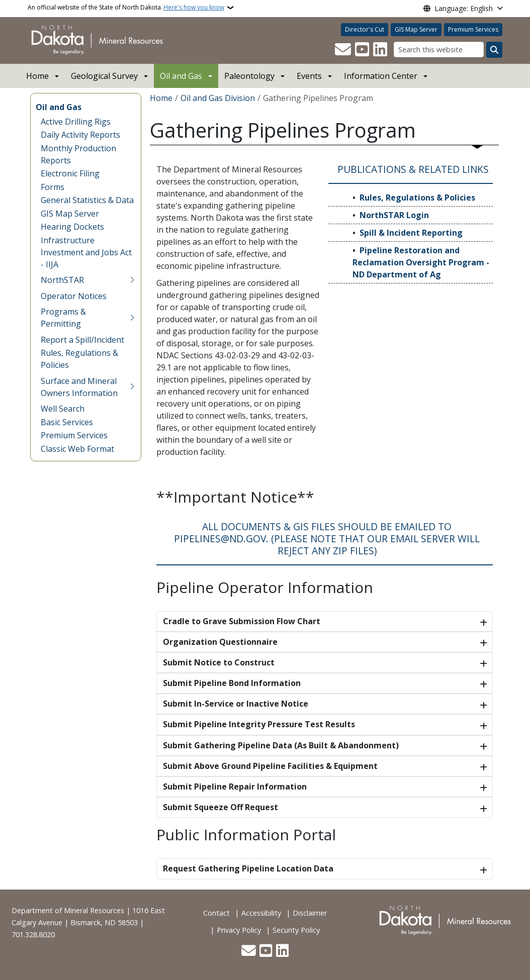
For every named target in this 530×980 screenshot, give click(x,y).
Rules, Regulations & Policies (417, 198)
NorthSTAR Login (394, 215)
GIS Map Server (416, 29)
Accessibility (261, 913)
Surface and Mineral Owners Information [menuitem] (79, 387)
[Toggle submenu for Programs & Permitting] (132, 318)
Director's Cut (365, 29)
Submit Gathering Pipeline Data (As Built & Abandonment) (281, 745)
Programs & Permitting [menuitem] (63, 318)
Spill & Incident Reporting (411, 233)
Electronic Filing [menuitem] (70, 173)
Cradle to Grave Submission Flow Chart (242, 621)
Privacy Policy (239, 930)
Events (309, 76)
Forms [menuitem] (53, 187)
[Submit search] (494, 50)
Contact (216, 913)
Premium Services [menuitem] (74, 435)
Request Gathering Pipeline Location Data (248, 868)
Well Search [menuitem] (63, 409)
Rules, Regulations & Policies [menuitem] (79, 359)
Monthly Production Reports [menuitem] (78, 154)
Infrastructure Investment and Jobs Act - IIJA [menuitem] (86, 252)
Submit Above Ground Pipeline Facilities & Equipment (270, 766)
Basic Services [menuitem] (67, 422)
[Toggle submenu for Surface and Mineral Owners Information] (132, 387)
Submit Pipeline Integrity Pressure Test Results (259, 724)
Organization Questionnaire (220, 642)
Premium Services (473, 29)
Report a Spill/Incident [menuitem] (82, 340)
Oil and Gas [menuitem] (59, 107)
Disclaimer (310, 913)
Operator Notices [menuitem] (74, 296)
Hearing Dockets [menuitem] (72, 227)
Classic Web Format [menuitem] (77, 449)
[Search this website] (439, 50)
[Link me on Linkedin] (380, 50)
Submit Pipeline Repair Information (235, 787)
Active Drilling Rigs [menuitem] (76, 122)
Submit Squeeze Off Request (220, 807)
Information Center (381, 76)
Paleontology (249, 76)
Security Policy (296, 930)
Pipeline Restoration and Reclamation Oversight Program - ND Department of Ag (421, 262)
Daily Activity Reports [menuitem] (80, 135)
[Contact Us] (343, 50)
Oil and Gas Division (218, 98)
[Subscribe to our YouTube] (362, 50)
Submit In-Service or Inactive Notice (236, 704)
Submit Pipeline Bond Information (232, 683)
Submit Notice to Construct (219, 662)
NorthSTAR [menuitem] (62, 280)
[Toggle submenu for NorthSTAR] (132, 280)
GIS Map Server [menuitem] (70, 214)
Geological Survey (104, 76)
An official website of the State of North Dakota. (126, 8)
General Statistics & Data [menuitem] (87, 200)
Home (37, 76)
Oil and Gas (181, 76)
